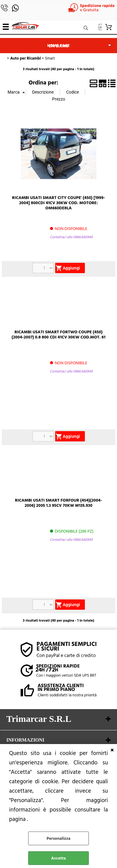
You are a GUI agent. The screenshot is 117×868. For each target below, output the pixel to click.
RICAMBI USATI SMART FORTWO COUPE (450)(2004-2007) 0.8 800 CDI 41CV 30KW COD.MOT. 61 (59, 335)
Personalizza (59, 838)
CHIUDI (112, 750)
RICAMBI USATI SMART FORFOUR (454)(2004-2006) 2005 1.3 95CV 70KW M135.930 (58, 503)
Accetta (59, 858)
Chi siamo (59, 46)
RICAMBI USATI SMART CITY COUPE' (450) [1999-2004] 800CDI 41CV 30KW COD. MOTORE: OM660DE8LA (59, 203)
